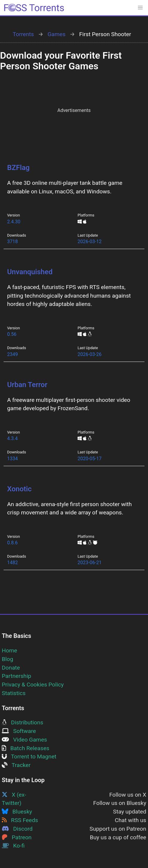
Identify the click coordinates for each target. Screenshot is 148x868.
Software (19, 731)
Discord (17, 829)
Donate (11, 668)
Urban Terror (27, 385)
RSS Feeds (20, 820)
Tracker (16, 765)
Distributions (22, 722)
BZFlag (18, 168)
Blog (7, 659)
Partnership (16, 676)
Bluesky (17, 812)
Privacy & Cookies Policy (33, 685)
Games (56, 34)
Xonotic (19, 489)
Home (10, 650)
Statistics (14, 693)
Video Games (24, 740)
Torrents (23, 34)
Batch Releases (26, 748)
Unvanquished (30, 272)
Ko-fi (13, 846)
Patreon (17, 837)
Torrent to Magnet (29, 757)
